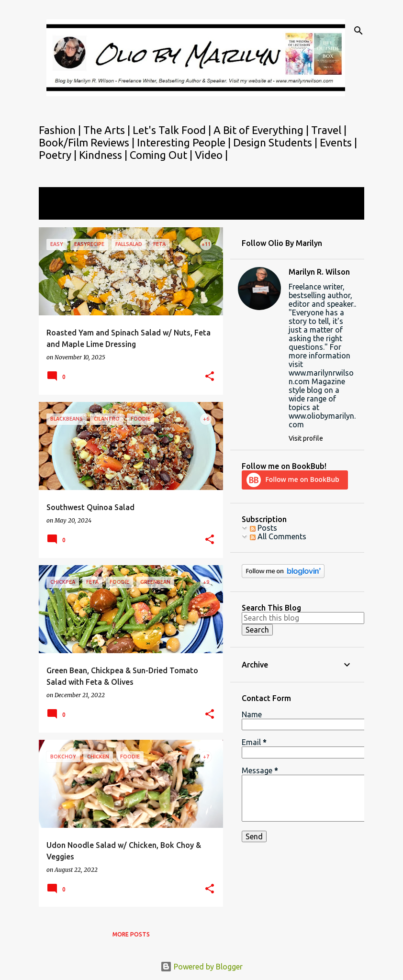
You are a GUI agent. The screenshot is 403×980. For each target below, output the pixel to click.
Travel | (329, 130)
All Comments (278, 536)
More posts (131, 934)
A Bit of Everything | (262, 130)
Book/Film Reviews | (88, 142)
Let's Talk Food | (173, 130)
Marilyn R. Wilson (319, 272)
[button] (210, 377)
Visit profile (306, 438)
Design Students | (276, 142)
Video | (211, 155)
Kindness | (104, 155)
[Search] (358, 31)
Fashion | (61, 130)
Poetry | (59, 155)
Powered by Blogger (201, 967)
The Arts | (108, 130)
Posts (263, 528)
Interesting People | (185, 142)
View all (59, 211)
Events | (338, 142)
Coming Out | (162, 155)
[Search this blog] (303, 618)
